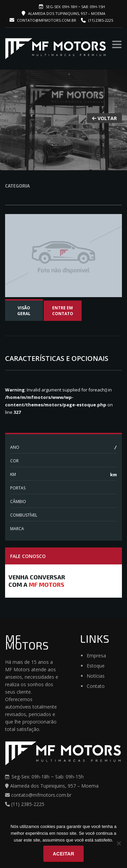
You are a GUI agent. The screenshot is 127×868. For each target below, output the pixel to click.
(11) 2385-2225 (101, 20)
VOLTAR (104, 118)
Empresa (96, 655)
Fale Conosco (28, 556)
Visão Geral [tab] (24, 311)
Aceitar (63, 854)
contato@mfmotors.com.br (43, 20)
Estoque (96, 666)
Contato (96, 686)
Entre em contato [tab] (63, 311)
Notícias (96, 676)
